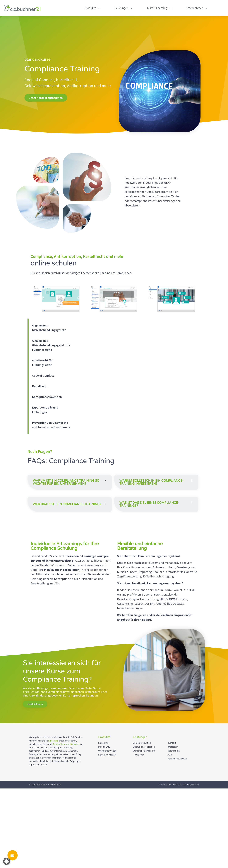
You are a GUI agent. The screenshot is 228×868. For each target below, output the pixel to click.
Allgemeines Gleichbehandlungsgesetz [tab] (49, 328)
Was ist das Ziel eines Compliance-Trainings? (149, 550)
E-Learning (53, 820)
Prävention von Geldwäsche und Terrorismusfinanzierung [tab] (51, 425)
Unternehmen (197, 8)
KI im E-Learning (159, 8)
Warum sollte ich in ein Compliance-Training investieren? (151, 482)
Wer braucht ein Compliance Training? (67, 552)
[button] (70, 486)
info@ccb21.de (193, 864)
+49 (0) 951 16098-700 (172, 864)
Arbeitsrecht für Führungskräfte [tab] (42, 363)
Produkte (93, 8)
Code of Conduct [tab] (43, 375)
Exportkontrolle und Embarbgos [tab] (45, 410)
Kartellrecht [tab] (40, 386)
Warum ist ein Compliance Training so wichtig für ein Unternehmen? (66, 486)
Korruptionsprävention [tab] (47, 397)
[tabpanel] (138, 359)
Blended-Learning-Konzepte (66, 824)
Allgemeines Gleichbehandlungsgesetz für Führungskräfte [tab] (51, 345)
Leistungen (124, 8)
